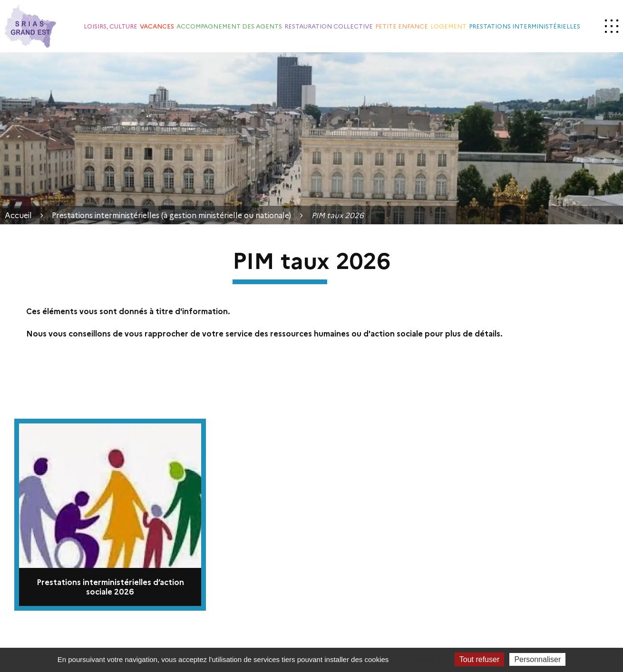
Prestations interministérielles (525, 26)
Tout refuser (479, 659)
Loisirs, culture (111, 26)
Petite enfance (402, 26)
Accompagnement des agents (229, 26)
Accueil (18, 215)
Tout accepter (422, 659)
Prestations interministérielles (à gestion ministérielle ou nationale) (171, 215)
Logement (448, 26)
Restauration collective (329, 26)
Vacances (157, 26)
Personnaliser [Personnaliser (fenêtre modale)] (537, 659)
